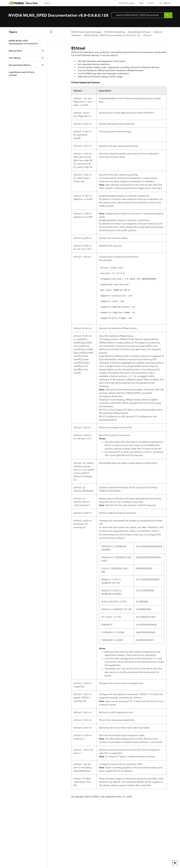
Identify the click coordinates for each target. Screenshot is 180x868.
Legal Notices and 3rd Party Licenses (22, 74)
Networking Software (139, 32)
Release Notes (15, 51)
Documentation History (20, 65)
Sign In (166, 3)
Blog (140, 3)
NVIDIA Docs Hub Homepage (86, 32)
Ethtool (147, 35)
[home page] (16, 3)
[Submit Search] (168, 15)
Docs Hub (32, 3)
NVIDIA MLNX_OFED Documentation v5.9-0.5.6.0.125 (112, 35)
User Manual (15, 58)
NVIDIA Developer (126, 3)
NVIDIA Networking (115, 32)
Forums (150, 3)
